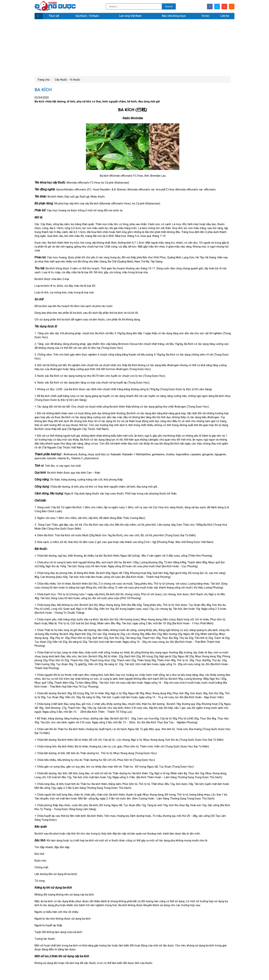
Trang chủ (43, 80)
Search (169, 6)
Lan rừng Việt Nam (130, 16)
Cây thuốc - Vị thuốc (87, 16)
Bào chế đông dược (174, 16)
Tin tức (205, 16)
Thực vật (54, 16)
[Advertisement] (134, 47)
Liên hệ (225, 16)
